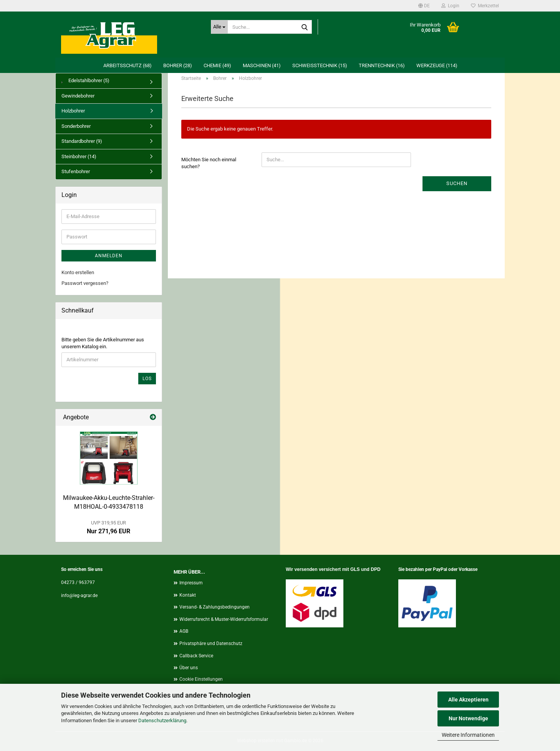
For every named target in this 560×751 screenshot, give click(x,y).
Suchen (457, 183)
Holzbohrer (73, 111)
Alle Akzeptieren (468, 700)
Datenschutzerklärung (162, 720)
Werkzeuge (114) (437, 65)
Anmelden (109, 256)
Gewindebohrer (78, 96)
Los (147, 379)
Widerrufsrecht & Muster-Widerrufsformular (224, 619)
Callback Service (196, 656)
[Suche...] (219, 27)
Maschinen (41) (262, 65)
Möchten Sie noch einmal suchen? (209, 163)
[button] (424, 6)
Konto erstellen (78, 272)
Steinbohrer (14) (79, 156)
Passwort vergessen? (85, 283)
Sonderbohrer (76, 126)
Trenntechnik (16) (382, 65)
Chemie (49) (217, 65)
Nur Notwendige (468, 718)
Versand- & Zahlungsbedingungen (215, 607)
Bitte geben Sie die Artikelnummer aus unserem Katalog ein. (103, 343)
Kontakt (188, 595)
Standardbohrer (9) (82, 141)
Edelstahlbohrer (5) (85, 80)
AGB (184, 631)
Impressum (191, 583)
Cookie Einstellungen (201, 679)
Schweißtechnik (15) (320, 65)
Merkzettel (485, 6)
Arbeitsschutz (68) (128, 65)
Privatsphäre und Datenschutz (211, 643)
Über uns (189, 668)
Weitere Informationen (468, 735)
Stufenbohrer (76, 171)
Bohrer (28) (178, 65)
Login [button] (450, 6)
